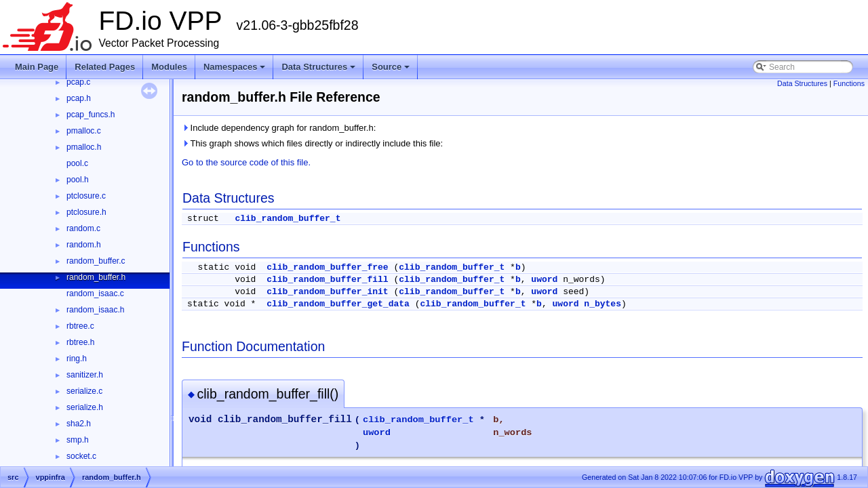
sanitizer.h (85, 375)
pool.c (77, 163)
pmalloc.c (84, 131)
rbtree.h (80, 342)
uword (544, 280)
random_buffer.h (96, 277)
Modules (169, 67)
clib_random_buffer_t (288, 219)
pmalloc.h (84, 147)
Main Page (37, 67)
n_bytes (603, 304)
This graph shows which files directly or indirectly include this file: (312, 143)
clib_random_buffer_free (327, 267)
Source (391, 67)
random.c (83, 228)
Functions (849, 83)
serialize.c (84, 391)
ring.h (77, 359)
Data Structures (318, 67)
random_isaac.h (95, 310)
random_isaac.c (95, 293)
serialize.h (85, 407)
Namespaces (235, 67)
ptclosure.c (86, 196)
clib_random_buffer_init (327, 292)
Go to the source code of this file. (246, 162)
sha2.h (79, 424)
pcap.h (79, 98)
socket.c (81, 456)
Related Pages (105, 67)
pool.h (78, 180)
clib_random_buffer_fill (327, 280)
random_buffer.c (96, 261)
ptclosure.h (86, 212)
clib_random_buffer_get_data (338, 304)
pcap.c (78, 82)
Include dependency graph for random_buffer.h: (279, 128)
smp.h (78, 440)
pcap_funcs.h (91, 115)
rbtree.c (80, 326)
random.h (84, 245)
